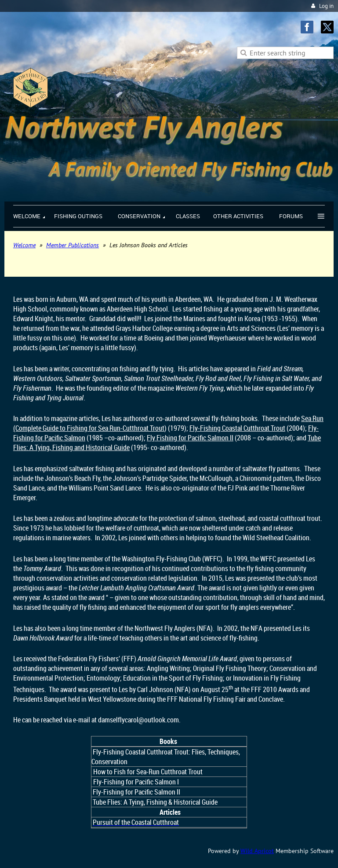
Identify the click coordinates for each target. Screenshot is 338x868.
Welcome (24, 245)
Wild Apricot (257, 851)
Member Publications (73, 245)
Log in (326, 6)
